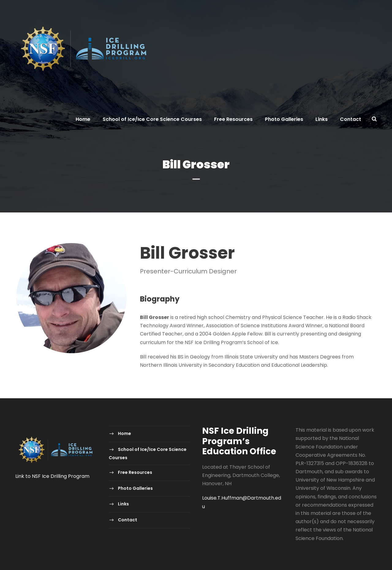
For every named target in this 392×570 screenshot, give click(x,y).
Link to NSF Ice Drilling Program (52, 476)
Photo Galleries (284, 119)
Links (322, 119)
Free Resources (233, 119)
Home (83, 119)
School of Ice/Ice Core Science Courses (152, 119)
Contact (351, 119)
